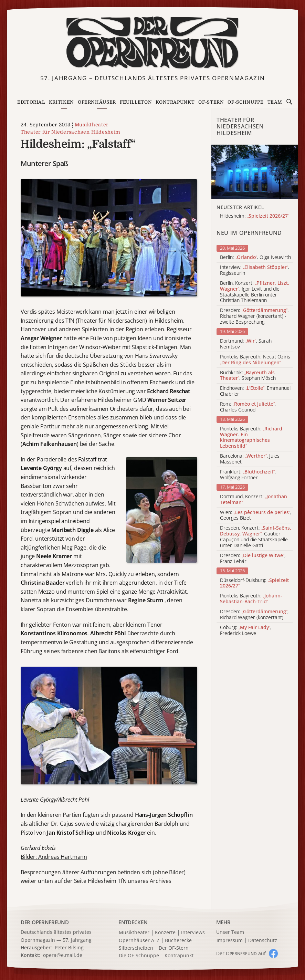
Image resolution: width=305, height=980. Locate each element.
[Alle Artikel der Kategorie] (255, 172)
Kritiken (61, 102)
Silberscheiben (136, 948)
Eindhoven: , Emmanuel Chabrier (255, 391)
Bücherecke (178, 941)
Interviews (193, 933)
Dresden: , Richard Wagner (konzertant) (254, 615)
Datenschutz (263, 941)
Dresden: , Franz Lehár (253, 559)
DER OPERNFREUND (45, 922)
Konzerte (165, 933)
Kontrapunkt (175, 102)
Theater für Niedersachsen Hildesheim (71, 132)
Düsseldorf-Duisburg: (254, 583)
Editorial (31, 102)
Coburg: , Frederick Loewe (246, 630)
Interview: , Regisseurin (255, 270)
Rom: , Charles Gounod (248, 407)
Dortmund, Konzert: (254, 500)
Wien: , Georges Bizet (256, 515)
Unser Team (230, 932)
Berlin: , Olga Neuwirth (255, 257)
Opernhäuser (97, 102)
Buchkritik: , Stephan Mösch (248, 376)
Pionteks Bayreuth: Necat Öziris (255, 360)
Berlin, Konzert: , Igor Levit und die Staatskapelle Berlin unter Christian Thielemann (255, 292)
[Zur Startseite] (152, 43)
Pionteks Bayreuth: (251, 437)
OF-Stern (211, 102)
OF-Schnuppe (245, 102)
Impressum (230, 941)
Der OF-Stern (174, 948)
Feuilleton (136, 102)
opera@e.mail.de (63, 955)
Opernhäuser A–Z (139, 941)
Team (275, 102)
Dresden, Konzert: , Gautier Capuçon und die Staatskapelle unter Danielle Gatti (256, 537)
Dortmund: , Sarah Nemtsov (246, 344)
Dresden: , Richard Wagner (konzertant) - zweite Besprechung (254, 316)
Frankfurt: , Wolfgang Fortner (248, 475)
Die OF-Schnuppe (139, 956)
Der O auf (241, 953)
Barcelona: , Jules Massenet (250, 459)
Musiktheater (92, 125)
